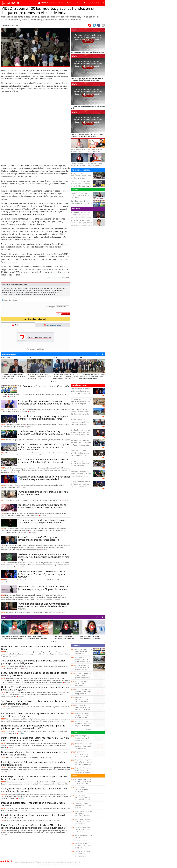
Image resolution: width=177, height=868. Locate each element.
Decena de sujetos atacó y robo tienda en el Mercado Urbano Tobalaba (33, 804)
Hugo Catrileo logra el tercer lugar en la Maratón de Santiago (81, 195)
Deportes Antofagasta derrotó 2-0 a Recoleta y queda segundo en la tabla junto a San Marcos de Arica (84, 764)
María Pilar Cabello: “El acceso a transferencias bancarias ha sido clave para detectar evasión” (83, 841)
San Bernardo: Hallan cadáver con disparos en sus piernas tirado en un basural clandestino (35, 703)
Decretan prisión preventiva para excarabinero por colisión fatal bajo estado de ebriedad (34, 753)
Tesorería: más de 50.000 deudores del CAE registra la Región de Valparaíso (81, 443)
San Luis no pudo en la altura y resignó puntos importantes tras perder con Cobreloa (83, 678)
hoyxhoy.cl (77, 865)
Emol (40, 865)
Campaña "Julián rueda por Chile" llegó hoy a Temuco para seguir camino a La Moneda (83, 726)
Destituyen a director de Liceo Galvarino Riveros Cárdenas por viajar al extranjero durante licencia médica (81, 414)
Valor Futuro (46, 865)
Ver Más (88, 729)
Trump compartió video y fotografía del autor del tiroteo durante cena (43, 493)
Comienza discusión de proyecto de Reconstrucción (82, 854)
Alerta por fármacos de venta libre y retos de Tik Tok (83, 846)
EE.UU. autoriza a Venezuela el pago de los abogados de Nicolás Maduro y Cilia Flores (34, 674)
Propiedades (69, 865)
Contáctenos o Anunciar (41, 862)
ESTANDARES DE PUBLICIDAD (73, 862)
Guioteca (54, 865)
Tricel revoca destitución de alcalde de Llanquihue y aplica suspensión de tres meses (81, 224)
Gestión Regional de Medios (24, 862)
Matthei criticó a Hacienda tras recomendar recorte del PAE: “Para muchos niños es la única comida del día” (35, 739)
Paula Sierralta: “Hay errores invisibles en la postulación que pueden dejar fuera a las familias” (83, 832)
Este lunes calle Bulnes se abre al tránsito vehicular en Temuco (83, 661)
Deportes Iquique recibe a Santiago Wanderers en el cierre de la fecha (82, 701)
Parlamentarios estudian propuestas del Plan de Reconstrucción (82, 791)
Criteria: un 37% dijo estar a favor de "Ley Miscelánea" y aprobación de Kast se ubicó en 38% (44, 433)
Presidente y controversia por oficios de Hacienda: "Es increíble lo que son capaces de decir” (44, 478)
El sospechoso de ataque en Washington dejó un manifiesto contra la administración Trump (43, 417)
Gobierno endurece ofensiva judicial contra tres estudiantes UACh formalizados (80, 454)
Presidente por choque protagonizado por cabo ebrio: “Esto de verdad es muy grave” (34, 816)
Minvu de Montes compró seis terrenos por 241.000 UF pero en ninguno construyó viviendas (81, 403)
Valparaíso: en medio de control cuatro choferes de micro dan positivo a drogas (81, 475)
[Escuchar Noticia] (80, 19)
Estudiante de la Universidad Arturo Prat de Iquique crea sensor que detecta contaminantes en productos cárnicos (83, 711)
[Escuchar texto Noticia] (68, 278)
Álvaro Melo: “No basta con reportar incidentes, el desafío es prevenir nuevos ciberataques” (83, 816)
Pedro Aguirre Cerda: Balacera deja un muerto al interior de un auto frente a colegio (34, 763)
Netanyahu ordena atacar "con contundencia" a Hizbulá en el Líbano (33, 648)
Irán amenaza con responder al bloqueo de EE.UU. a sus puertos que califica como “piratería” (35, 715)
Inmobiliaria (61, 865)
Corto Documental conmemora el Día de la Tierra (83, 806)
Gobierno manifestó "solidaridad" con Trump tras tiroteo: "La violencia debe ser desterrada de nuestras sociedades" (43, 447)
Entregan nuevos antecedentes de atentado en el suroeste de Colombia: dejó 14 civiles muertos (81, 178)
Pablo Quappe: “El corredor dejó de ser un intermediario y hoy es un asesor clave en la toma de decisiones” (83, 800)
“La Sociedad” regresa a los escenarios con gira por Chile (83, 822)
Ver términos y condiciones (36, 349)
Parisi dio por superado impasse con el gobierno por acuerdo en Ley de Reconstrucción (35, 778)
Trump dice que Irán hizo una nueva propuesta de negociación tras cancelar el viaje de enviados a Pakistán (43, 606)
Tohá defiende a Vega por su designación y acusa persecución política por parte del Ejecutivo (81, 216)
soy (12, 396)
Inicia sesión (37, 295)
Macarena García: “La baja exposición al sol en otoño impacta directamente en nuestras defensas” (83, 784)
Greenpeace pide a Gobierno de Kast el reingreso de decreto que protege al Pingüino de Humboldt (43, 588)
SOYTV (4, 617)
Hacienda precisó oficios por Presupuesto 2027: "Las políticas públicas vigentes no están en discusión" (33, 727)
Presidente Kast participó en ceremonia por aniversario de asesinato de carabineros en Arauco (44, 402)
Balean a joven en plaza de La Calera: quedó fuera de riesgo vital (82, 669)
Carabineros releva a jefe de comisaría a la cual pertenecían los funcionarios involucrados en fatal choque (44, 557)
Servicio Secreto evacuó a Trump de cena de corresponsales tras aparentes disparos (40, 538)
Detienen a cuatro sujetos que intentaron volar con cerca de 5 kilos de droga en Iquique (81, 185)
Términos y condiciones (57, 862)
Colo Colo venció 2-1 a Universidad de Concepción (82, 202)
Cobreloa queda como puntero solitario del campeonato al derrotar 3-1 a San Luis (83, 694)
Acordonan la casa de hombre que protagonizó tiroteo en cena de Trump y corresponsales (42, 506)
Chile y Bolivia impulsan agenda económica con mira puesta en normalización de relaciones (34, 790)
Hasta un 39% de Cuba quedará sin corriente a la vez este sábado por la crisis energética (35, 688)
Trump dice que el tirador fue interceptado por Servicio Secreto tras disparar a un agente (42, 521)
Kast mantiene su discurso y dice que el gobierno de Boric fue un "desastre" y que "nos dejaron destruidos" (43, 574)
